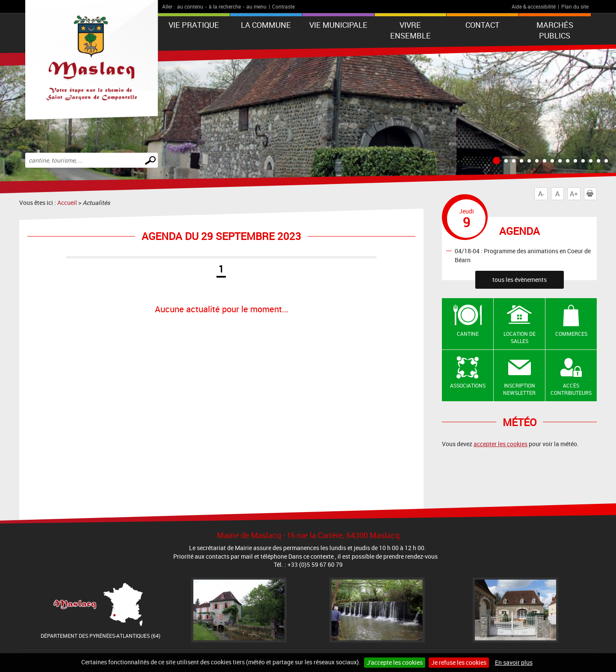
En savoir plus (514, 662)
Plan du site (575, 6)
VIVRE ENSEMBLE (410, 30)
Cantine (468, 334)
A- (541, 194)
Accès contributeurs (571, 389)
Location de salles (520, 337)
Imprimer (592, 194)
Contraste (283, 6)
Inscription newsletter (519, 389)
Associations (468, 385)
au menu (256, 6)
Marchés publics (555, 30)
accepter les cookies (500, 444)
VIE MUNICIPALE (338, 25)
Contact (483, 25)
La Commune (266, 25)
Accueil (67, 203)
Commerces (571, 334)
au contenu (190, 6)
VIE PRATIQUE (194, 25)
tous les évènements (520, 280)
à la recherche (225, 6)
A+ (574, 194)
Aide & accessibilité (534, 6)
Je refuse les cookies (459, 662)
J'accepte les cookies (395, 662)
